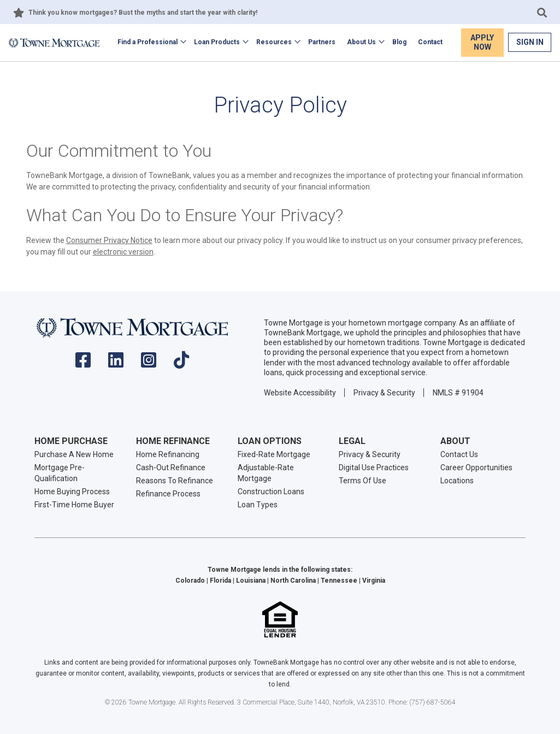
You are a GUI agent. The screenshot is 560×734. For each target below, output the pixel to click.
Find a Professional (148, 42)
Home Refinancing (168, 454)
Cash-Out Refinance (171, 467)
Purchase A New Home (74, 454)
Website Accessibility (300, 393)
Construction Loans (271, 492)
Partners (322, 42)
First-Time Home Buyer (74, 505)
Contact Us (459, 454)
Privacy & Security (384, 393)
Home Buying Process (72, 492)
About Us (361, 42)
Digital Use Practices (374, 467)
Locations (457, 481)
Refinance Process (168, 494)
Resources (274, 42)
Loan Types (258, 505)
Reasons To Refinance (175, 481)
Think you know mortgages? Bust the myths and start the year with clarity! (143, 13)
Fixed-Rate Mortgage (274, 454)
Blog (399, 42)
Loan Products (217, 42)
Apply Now (482, 42)
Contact (430, 42)
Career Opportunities (476, 467)
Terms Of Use (362, 481)
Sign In (530, 42)
